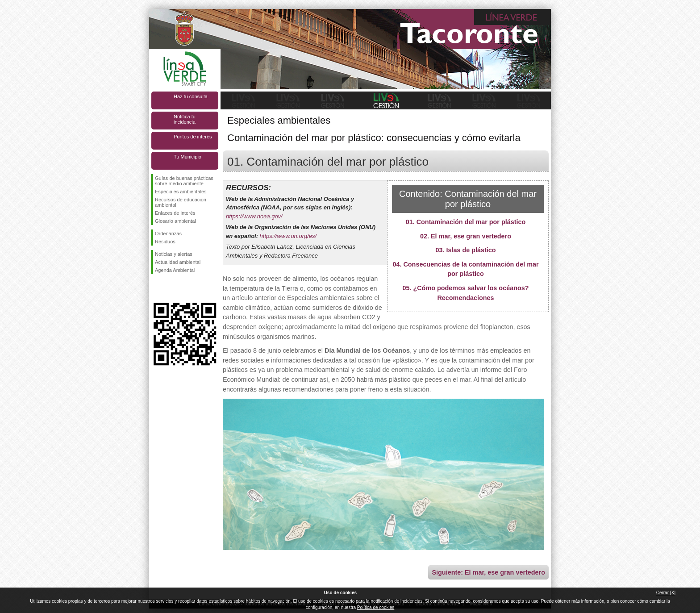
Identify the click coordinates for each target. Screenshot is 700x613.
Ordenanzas (168, 234)
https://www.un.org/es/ (288, 236)
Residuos (165, 242)
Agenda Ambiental (175, 270)
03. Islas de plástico (465, 250)
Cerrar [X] (666, 593)
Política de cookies (376, 607)
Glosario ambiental (175, 221)
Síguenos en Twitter (171, 288)
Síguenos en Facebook (157, 288)
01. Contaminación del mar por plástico (466, 222)
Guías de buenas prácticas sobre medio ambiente (184, 181)
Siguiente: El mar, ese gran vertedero (488, 572)
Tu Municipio (187, 157)
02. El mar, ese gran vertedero (466, 236)
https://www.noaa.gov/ (254, 216)
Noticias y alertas (174, 254)
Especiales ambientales (181, 192)
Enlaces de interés (175, 213)
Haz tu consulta (191, 96)
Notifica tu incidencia (185, 119)
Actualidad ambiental (178, 262)
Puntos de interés (193, 137)
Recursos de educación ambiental (181, 202)
